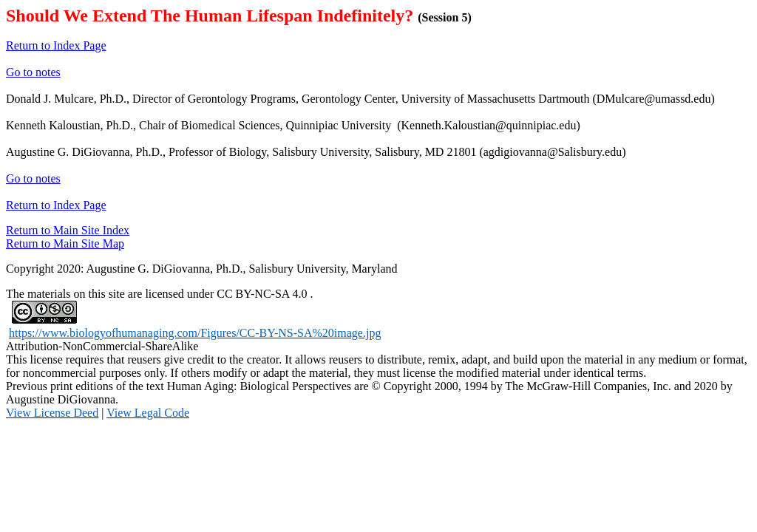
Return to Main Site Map (65, 243)
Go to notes (33, 72)
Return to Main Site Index (68, 230)
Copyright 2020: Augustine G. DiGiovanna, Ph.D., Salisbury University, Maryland (202, 269)
